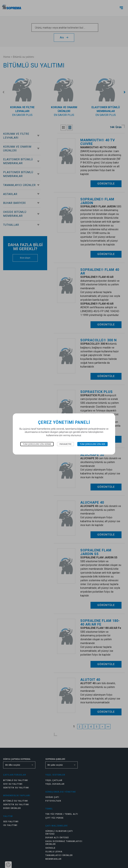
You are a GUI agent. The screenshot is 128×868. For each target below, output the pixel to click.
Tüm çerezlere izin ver (92, 444)
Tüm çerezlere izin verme (37, 444)
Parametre (65, 444)
